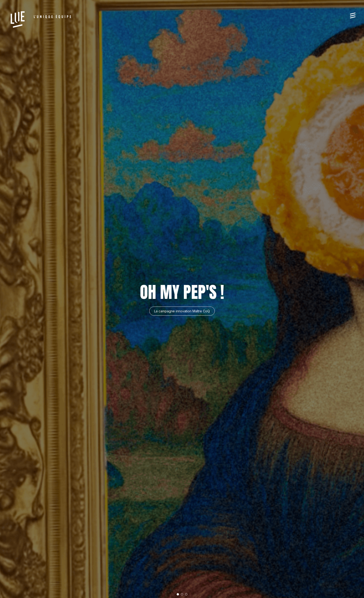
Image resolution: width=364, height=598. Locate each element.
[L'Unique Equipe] (41, 20)
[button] (178, 594)
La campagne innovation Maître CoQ (182, 311)
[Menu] (353, 15)
